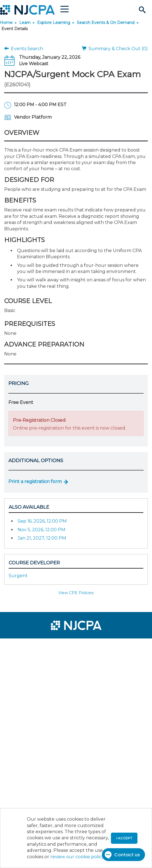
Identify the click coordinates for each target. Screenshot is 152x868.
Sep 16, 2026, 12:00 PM (42, 521)
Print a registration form (35, 481)
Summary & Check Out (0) (115, 49)
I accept (124, 838)
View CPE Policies (76, 593)
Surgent (18, 576)
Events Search (24, 49)
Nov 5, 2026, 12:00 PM (41, 530)
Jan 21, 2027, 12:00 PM (42, 538)
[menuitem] (25, 646)
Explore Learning (54, 23)
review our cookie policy (77, 857)
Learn (25, 23)
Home (6, 23)
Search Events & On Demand (106, 23)
